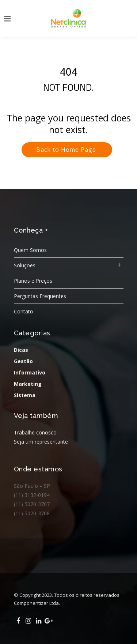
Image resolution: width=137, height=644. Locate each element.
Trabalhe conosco (35, 432)
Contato (24, 311)
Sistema (25, 395)
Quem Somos (30, 250)
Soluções (25, 265)
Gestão (23, 361)
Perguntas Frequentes (40, 296)
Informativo (30, 372)
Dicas (21, 350)
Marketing (28, 384)
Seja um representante (41, 442)
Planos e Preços (33, 281)
